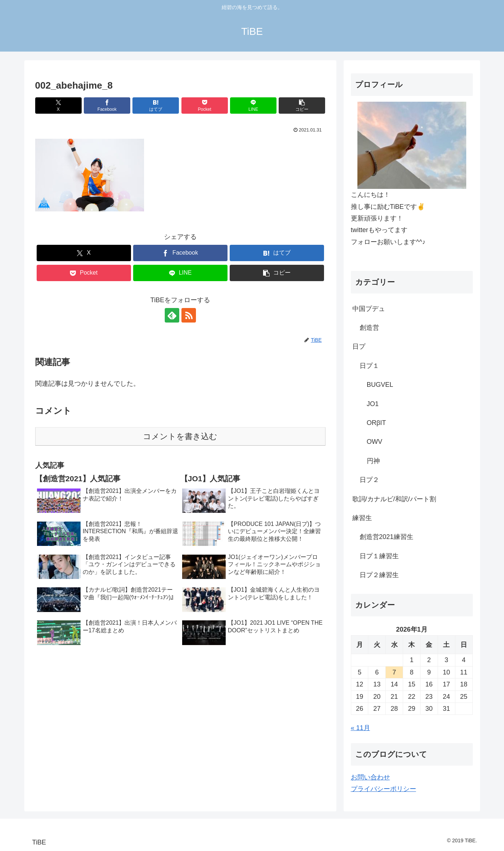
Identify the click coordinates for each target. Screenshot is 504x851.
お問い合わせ (370, 777)
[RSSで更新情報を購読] (189, 315)
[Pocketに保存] (205, 106)
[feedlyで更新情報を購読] (172, 315)
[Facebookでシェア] (107, 106)
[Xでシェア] (58, 106)
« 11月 (360, 728)
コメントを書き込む (180, 436)
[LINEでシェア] (253, 106)
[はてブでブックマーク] (156, 106)
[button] (302, 106)
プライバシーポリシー (384, 789)
